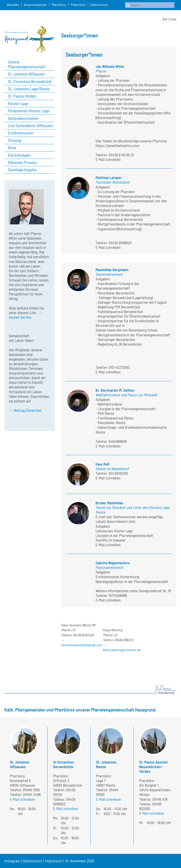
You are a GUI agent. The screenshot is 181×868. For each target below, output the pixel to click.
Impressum (54, 861)
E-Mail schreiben (108, 159)
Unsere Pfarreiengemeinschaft (27, 64)
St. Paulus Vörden (22, 96)
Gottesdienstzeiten (23, 118)
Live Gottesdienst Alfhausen (30, 126)
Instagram (12, 861)
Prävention (78, 5)
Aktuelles (13, 5)
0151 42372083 (119, 367)
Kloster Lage (18, 104)
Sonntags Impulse (22, 170)
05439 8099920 (120, 243)
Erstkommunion (21, 133)
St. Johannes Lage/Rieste (29, 89)
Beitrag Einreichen (28, 410)
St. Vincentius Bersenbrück (30, 82)
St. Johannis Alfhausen (26, 74)
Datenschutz (99, 5)
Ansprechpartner (35, 5)
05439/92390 (118, 473)
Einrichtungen (19, 155)
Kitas (12, 148)
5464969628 (118, 441)
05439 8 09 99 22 (121, 155)
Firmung (15, 140)
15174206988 (118, 595)
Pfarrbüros (59, 5)
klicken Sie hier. (21, 317)
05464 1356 (31, 790)
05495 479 (160, 799)
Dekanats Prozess (22, 162)
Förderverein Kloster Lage (29, 111)
